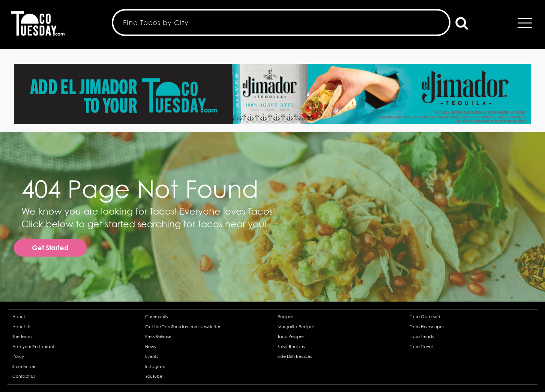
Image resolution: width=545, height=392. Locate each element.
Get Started (50, 248)
